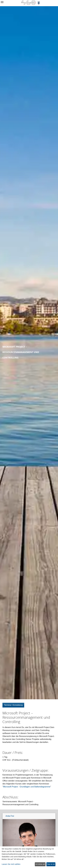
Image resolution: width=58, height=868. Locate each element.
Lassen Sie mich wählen (11, 864)
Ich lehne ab (40, 864)
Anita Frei (10, 816)
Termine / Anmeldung (13, 705)
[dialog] (29, 857)
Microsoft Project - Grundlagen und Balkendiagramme (27, 787)
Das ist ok (51, 864)
